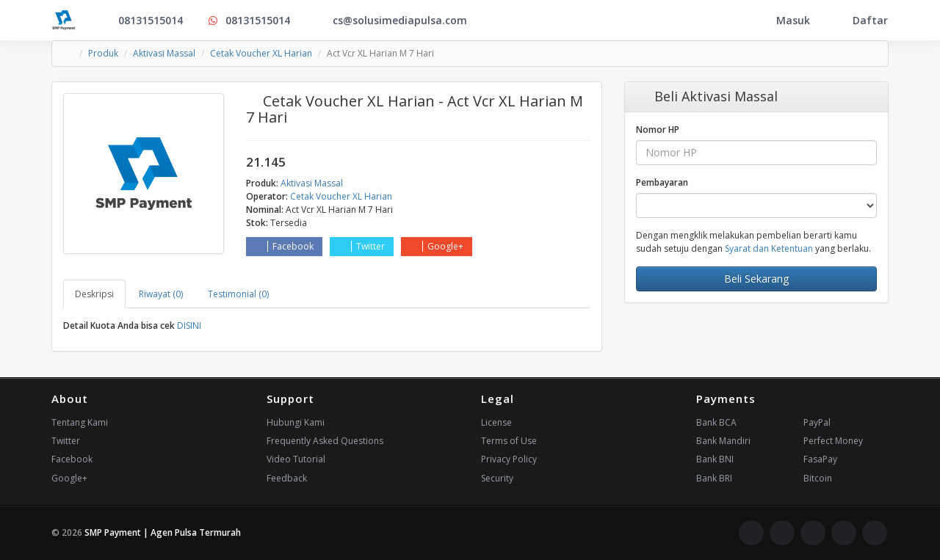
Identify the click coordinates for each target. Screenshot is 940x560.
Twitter (362, 246)
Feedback (287, 478)
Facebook (284, 246)
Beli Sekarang (756, 279)
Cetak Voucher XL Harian (261, 53)
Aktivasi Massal (164, 53)
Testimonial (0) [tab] (238, 294)
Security (497, 478)
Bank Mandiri (723, 441)
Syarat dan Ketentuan (769, 248)
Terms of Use (509, 441)
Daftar (861, 20)
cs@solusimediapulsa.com (390, 20)
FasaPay (820, 459)
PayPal (817, 422)
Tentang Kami (80, 422)
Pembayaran (662, 182)
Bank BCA (716, 422)
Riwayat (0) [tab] (161, 294)
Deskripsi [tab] (94, 294)
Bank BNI (715, 459)
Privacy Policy (509, 459)
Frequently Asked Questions (325, 441)
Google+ (437, 246)
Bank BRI (714, 478)
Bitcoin (818, 478)
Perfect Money (833, 441)
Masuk (784, 20)
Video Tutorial (296, 459)
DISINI (189, 326)
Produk (103, 53)
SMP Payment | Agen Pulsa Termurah (163, 532)
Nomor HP (658, 130)
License (496, 422)
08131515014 (141, 20)
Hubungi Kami (296, 422)
